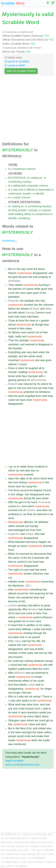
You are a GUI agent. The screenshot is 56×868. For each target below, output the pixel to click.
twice (21, 368)
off (10, 613)
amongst (27, 732)
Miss (25, 609)
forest (11, 486)
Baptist (38, 490)
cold (29, 605)
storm (37, 478)
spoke (25, 701)
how (34, 388)
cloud (14, 665)
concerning (47, 582)
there (44, 478)
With (11, 502)
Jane (38, 621)
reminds (13, 510)
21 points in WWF (15, 66)
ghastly (12, 380)
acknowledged (17, 530)
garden (45, 321)
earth (21, 396)
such (37, 709)
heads (12, 740)
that (21, 190)
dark (35, 352)
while (11, 214)
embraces (14, 514)
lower (40, 732)
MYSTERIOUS (17, 178)
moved (12, 329)
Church (47, 490)
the (18, 269)
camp (29, 486)
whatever (39, 661)
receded (28, 305)
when (45, 510)
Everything (14, 352)
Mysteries (18, 586)
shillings (27, 629)
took (38, 685)
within (12, 526)
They (11, 285)
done (30, 704)
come (29, 613)
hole (22, 637)
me (10, 578)
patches (17, 289)
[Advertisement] (28, 110)
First (11, 641)
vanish (31, 332)
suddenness (25, 669)
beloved (42, 514)
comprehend (42, 214)
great (47, 605)
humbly (34, 526)
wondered (27, 598)
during (27, 498)
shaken (48, 609)
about (45, 716)
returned (24, 554)
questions (33, 712)
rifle (38, 641)
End (29, 728)
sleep (29, 329)
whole (32, 356)
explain (27, 194)
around (25, 490)
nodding (23, 372)
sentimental (15, 681)
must (48, 313)
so (37, 471)
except (49, 661)
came (32, 724)
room (46, 669)
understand (15, 194)
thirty (18, 629)
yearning (40, 593)
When (12, 554)
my (17, 471)
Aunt (32, 621)
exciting (13, 210)
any (10, 709)
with (15, 313)
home (30, 269)
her (23, 486)
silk (47, 558)
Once (11, 368)
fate (28, 471)
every (30, 716)
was (24, 352)
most (51, 388)
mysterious (20, 169)
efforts (28, 214)
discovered (40, 554)
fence (17, 490)
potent (37, 617)
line (10, 724)
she (18, 598)
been (49, 629)
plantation (14, 297)
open (29, 293)
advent (25, 309)
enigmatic (33, 186)
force (11, 550)
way (15, 190)
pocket (36, 637)
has (27, 494)
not (17, 400)
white (37, 289)
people (12, 736)
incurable (14, 637)
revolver (18, 657)
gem (21, 502)
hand (21, 321)
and (51, 273)
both (45, 396)
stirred (12, 325)
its (42, 605)
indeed (42, 728)
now (32, 649)
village (20, 494)
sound (23, 364)
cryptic (17, 197)
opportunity (15, 609)
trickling (28, 633)
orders (48, 732)
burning (43, 285)
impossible (44, 190)
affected (28, 522)
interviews (33, 317)
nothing (29, 661)
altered (12, 593)
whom (22, 313)
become (13, 601)
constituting (15, 182)
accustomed (38, 673)
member (13, 653)
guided (17, 621)
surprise (47, 210)
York (45, 613)
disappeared (40, 273)
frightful (13, 669)
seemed (30, 344)
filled (35, 669)
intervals (26, 693)
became (23, 277)
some (24, 546)
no (52, 720)
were (50, 478)
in (9, 186)
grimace (22, 380)
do (10, 712)
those (30, 467)
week (37, 629)
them (39, 396)
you (24, 388)
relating (35, 178)
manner (31, 169)
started (19, 285)
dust (18, 613)
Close (12, 321)
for (51, 384)
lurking (23, 482)
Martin (23, 685)
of (28, 178)
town (18, 732)
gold (15, 277)
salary (47, 625)
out (37, 332)
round (20, 593)
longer (48, 689)
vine (24, 506)
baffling (19, 214)
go (11, 467)
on (14, 269)
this (13, 494)
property (43, 277)
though (39, 325)
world (39, 356)
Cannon (40, 313)
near (18, 486)
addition (31, 625)
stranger (24, 340)
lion (19, 645)
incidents (39, 467)
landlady (29, 301)
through (38, 633)
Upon (11, 478)
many (23, 317)
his (46, 372)
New (39, 613)
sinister (28, 574)
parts (36, 293)
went (43, 724)
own (22, 471)
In (9, 169)
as (33, 325)
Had (11, 396)
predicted (29, 392)
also (49, 728)
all (40, 368)
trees (32, 321)
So (10, 332)
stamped (33, 376)
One (33, 530)
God (38, 530)
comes (12, 506)
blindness (45, 392)
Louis (26, 570)
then (16, 685)
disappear (44, 344)
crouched (14, 360)
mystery (27, 182)
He (10, 661)
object (38, 716)
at (17, 321)
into (36, 305)
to (41, 178)
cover (11, 293)
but (10, 313)
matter (47, 740)
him (20, 510)
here (36, 704)
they (46, 325)
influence (38, 574)
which (12, 471)
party (30, 653)
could (11, 400)
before (12, 309)
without (12, 364)
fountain (17, 348)
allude (12, 677)
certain (38, 677)
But (10, 269)
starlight (13, 356)
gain (11, 388)
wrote (21, 582)
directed (48, 546)
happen (43, 542)
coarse (29, 289)
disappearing (16, 689)
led (26, 697)
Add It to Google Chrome (21, 71)
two (10, 482)
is (25, 190)
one (15, 709)
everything (36, 590)
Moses (16, 332)
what (36, 598)
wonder (22, 210)
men (16, 482)
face (25, 376)
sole (35, 277)
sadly (18, 336)
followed (20, 542)
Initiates (13, 582)
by (35, 384)
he (26, 368)
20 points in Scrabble (17, 61)
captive (12, 645)
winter (45, 498)
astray (37, 697)
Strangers (14, 720)
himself (12, 372)
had (43, 301)
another (39, 649)
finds (30, 514)
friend (11, 598)
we (36, 720)
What (11, 542)
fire (35, 486)
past (38, 498)
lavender (39, 558)
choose (29, 709)
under (42, 352)
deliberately (20, 186)
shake (40, 736)
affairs (26, 681)
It (9, 625)
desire (45, 384)
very (29, 352)
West (23, 728)
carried (21, 562)
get (47, 720)
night (22, 478)
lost (29, 641)
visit (19, 388)
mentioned (20, 744)
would (20, 736)
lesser (42, 269)
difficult (30, 190)
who (37, 301)
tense (11, 376)
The (10, 490)
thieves (12, 273)
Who (11, 697)
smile (28, 736)
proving (22, 605)
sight (11, 336)
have (11, 317)
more (23, 293)
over (46, 574)
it (21, 514)
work (18, 704)
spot (45, 709)
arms (11, 518)
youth (41, 681)
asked (43, 712)
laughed (33, 368)
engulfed (30, 396)
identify (40, 194)
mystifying (24, 218)
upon (23, 720)
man (13, 701)
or (45, 178)
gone (48, 360)
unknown (48, 305)
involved (28, 475)
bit (29, 558)
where (12, 617)
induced (28, 384)
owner (16, 558)
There (46, 697)
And (32, 593)
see (21, 661)
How (11, 590)
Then (11, 340)
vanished (13, 344)
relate (23, 467)
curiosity (32, 210)
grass (44, 289)
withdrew (43, 522)
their (22, 329)
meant (14, 625)
